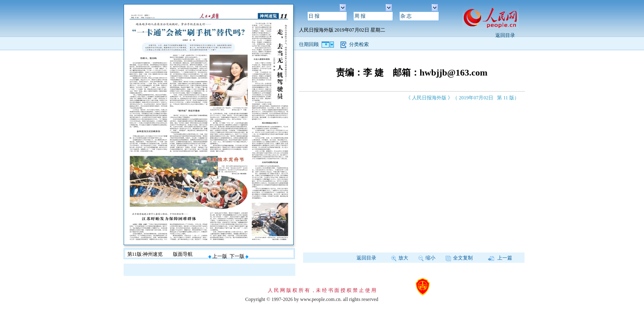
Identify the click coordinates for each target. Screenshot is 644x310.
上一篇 (500, 258)
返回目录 (505, 35)
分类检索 (359, 44)
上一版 (218, 256)
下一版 (239, 256)
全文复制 (459, 258)
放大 (400, 258)
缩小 (427, 258)
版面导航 (183, 254)
